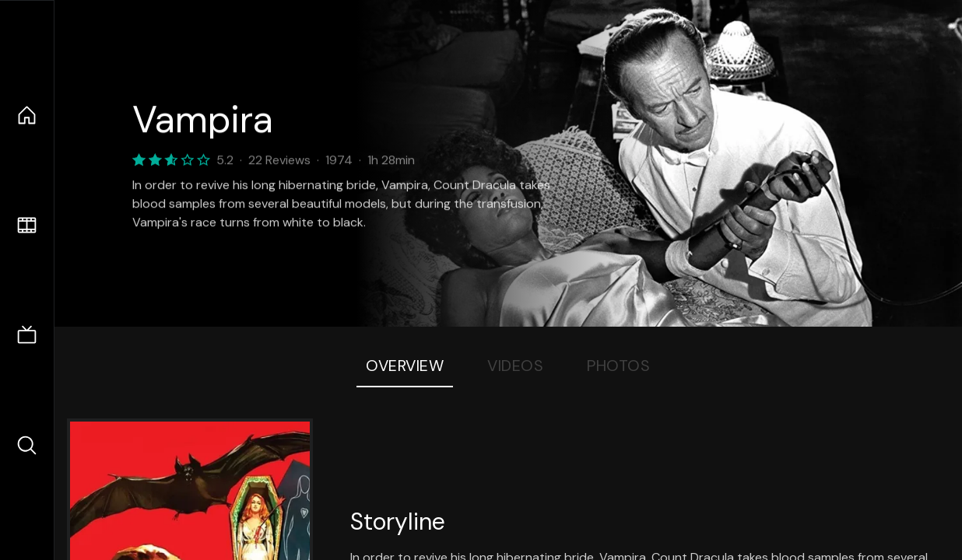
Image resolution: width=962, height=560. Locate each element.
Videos (515, 366)
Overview (405, 366)
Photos (618, 366)
